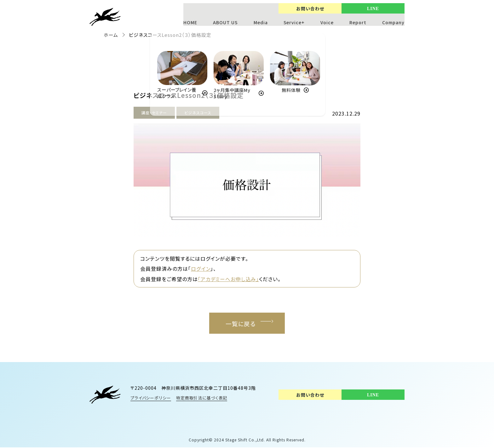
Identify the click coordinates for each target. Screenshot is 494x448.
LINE (373, 9)
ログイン (201, 269)
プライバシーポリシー (151, 398)
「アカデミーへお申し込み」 (229, 279)
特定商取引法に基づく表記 (203, 398)
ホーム (111, 35)
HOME (190, 22)
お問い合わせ (310, 9)
